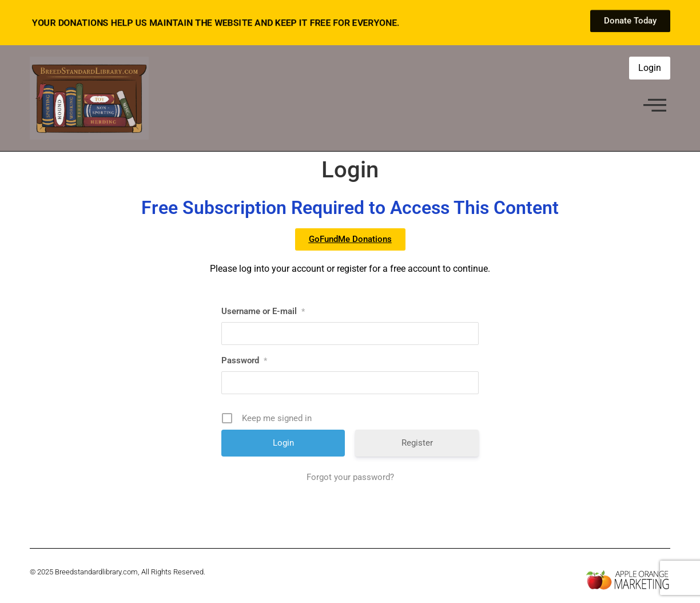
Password (244, 360)
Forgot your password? (350, 477)
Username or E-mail (263, 311)
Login (650, 68)
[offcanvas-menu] (655, 106)
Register (417, 443)
